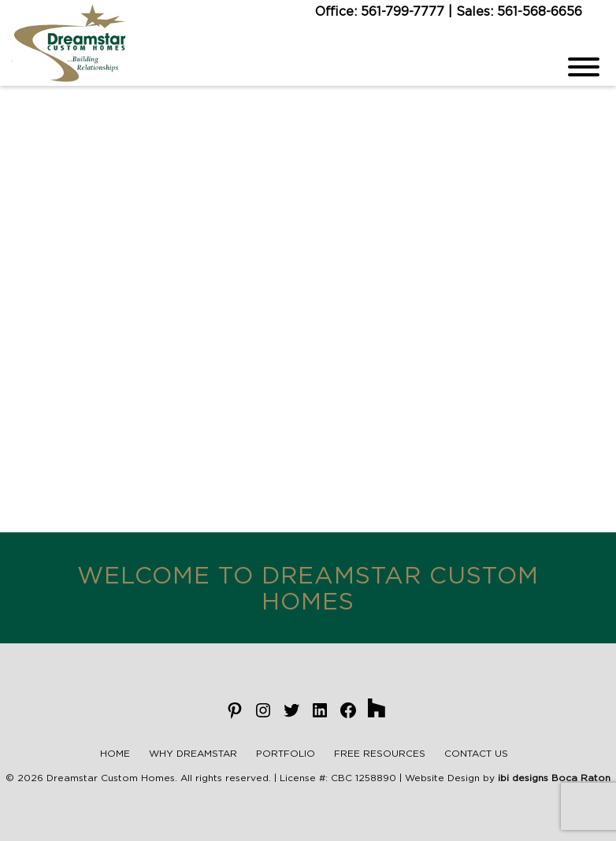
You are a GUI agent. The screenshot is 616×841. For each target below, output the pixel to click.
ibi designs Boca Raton (554, 778)
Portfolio (286, 754)
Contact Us (476, 754)
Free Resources (380, 754)
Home (115, 754)
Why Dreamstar (193, 754)
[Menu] (584, 67)
